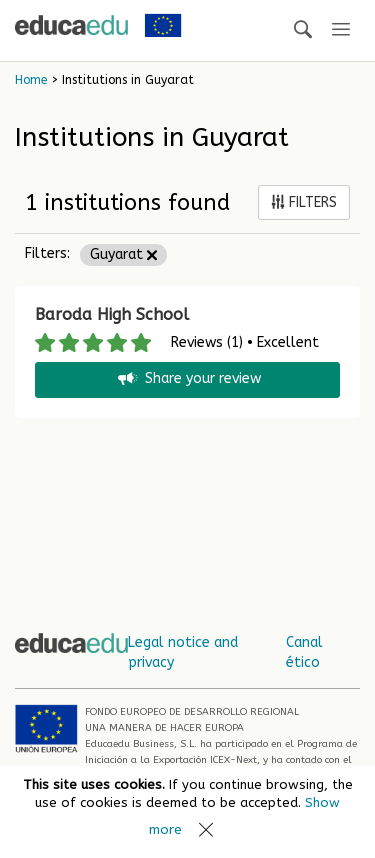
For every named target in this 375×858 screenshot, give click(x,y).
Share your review (188, 379)
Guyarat (123, 254)
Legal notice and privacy (183, 652)
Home (31, 80)
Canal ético (304, 652)
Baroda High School (112, 314)
